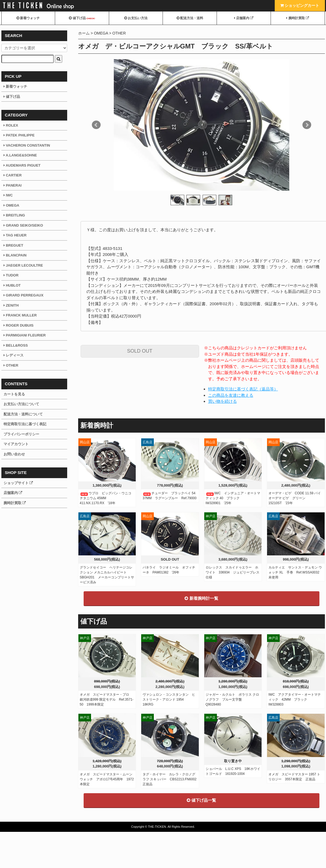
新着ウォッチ (28, 18)
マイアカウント (16, 444)
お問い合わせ (14, 454)
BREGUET (13, 245)
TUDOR (11, 275)
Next (307, 125)
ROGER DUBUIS (19, 325)
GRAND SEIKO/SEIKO (23, 225)
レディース (14, 355)
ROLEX (11, 125)
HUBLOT (12, 285)
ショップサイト (18, 483)
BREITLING (14, 215)
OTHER (119, 33)
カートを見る (14, 394)
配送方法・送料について (23, 414)
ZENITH (11, 305)
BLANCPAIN (15, 255)
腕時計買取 (298, 18)
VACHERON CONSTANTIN (27, 145)
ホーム (84, 33)
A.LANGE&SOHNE (20, 155)
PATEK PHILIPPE (19, 135)
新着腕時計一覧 (201, 634)
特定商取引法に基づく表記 (25, 424)
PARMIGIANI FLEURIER (25, 335)
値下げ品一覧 (201, 836)
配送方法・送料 (190, 18)
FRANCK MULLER (20, 315)
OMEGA (101, 33)
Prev (96, 125)
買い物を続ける (222, 401)
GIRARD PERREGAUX (24, 295)
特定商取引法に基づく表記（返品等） (243, 389)
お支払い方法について (21, 404)
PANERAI (13, 185)
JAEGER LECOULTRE (23, 265)
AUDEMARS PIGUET (22, 165)
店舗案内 (244, 18)
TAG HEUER (15, 235)
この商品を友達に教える (231, 395)
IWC (8, 195)
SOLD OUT (140, 351)
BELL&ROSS (16, 345)
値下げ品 (82, 18)
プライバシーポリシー (21, 434)
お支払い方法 (136, 18)
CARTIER (13, 175)
